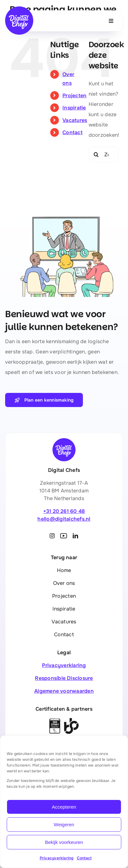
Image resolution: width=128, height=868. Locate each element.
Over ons (64, 583)
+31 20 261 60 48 (64, 511)
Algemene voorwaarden (64, 691)
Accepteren (64, 807)
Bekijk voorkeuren (64, 842)
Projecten (74, 95)
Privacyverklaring (57, 858)
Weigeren (64, 825)
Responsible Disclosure (64, 678)
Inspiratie (74, 108)
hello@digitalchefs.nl (64, 519)
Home (64, 570)
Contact (84, 858)
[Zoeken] (96, 154)
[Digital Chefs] (19, 9)
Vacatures (75, 120)
